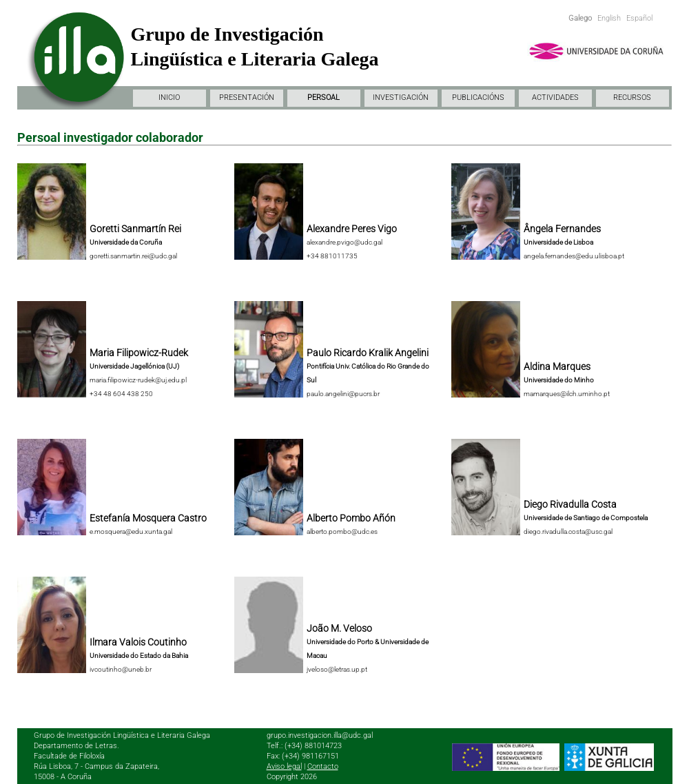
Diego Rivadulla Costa (570, 504)
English (609, 18)
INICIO (169, 97)
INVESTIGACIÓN (401, 97)
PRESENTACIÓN (247, 97)
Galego (580, 18)
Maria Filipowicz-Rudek (139, 353)
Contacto (323, 766)
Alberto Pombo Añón (351, 518)
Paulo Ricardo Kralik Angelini (368, 353)
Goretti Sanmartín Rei (135, 229)
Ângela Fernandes (562, 229)
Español (639, 18)
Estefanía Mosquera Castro (148, 518)
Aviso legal (284, 766)
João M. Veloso (339, 628)
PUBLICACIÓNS (478, 97)
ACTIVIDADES (555, 97)
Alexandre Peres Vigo (352, 229)
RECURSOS (632, 97)
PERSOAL (323, 97)
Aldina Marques (557, 367)
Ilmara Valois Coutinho (138, 642)
